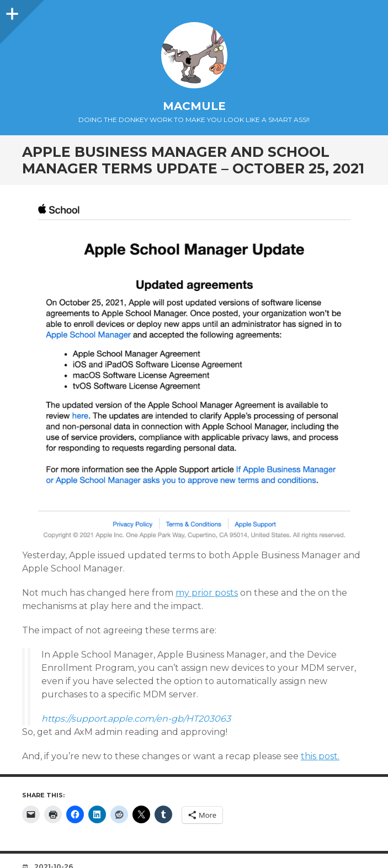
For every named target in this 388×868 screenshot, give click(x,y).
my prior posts (207, 593)
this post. (320, 756)
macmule (194, 106)
